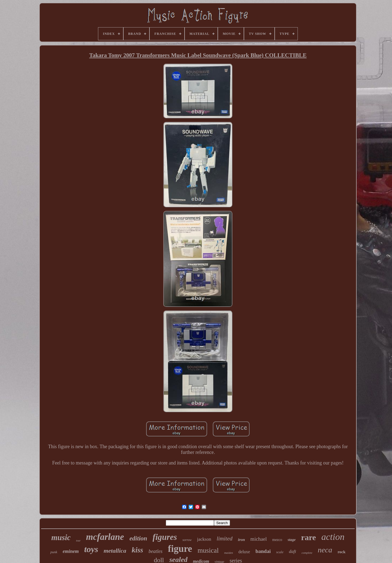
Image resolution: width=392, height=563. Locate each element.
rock (342, 552)
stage (292, 540)
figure (180, 549)
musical (208, 550)
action (333, 537)
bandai (263, 551)
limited (225, 539)
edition (138, 538)
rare (308, 537)
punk (54, 552)
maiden (228, 553)
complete (307, 553)
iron (241, 540)
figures (165, 537)
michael (259, 539)
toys (91, 549)
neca (325, 550)
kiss (137, 550)
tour (78, 541)
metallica (115, 551)
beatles (156, 551)
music (61, 537)
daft (292, 551)
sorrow (187, 540)
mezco (277, 540)
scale (280, 552)
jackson (204, 539)
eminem (71, 551)
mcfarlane (105, 537)
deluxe (244, 552)
